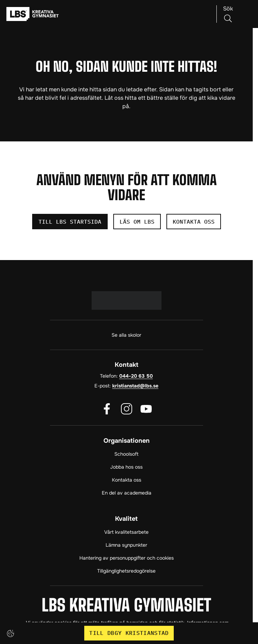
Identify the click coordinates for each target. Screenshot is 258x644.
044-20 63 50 (136, 376)
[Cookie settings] (10, 633)
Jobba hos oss (126, 467)
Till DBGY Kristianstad (129, 633)
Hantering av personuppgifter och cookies (127, 558)
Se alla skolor (126, 335)
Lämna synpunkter (126, 545)
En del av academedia (127, 493)
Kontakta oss (127, 480)
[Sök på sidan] (228, 14)
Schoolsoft (126, 454)
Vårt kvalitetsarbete (126, 532)
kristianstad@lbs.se (135, 386)
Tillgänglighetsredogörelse (126, 571)
